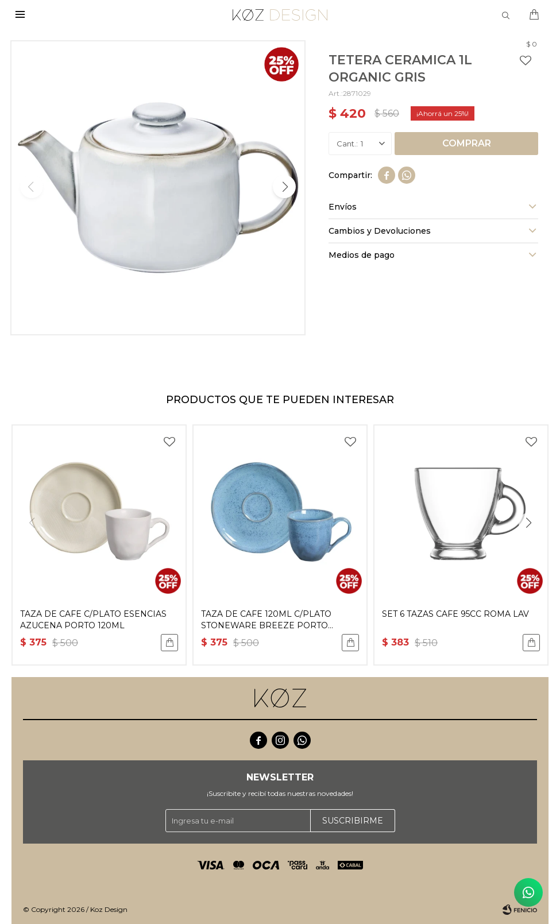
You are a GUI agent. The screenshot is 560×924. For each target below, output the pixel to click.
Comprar (467, 143)
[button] (284, 187)
